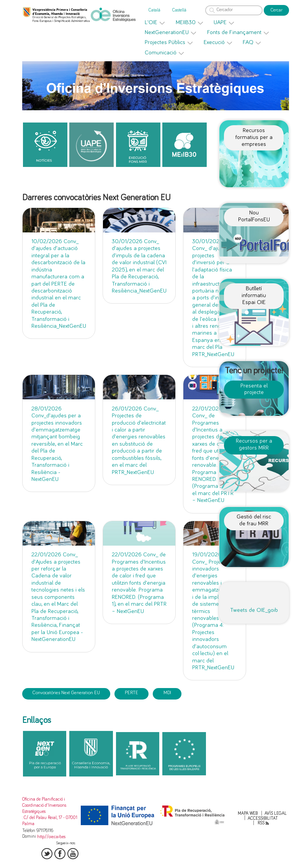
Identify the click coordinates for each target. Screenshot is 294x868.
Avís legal (276, 813)
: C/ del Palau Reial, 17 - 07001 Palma (50, 821)
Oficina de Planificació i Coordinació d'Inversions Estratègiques (44, 805)
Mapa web (248, 813)
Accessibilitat (263, 818)
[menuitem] (155, 23)
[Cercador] (234, 10)
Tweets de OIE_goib (254, 610)
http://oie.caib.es (51, 837)
